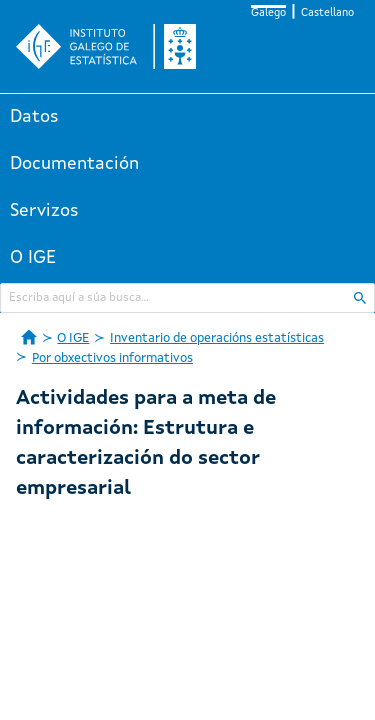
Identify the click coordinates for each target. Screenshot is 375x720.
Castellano (327, 13)
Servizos (44, 211)
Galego (268, 13)
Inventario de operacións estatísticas (217, 338)
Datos (34, 117)
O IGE (33, 258)
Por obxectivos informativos (112, 358)
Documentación (74, 164)
